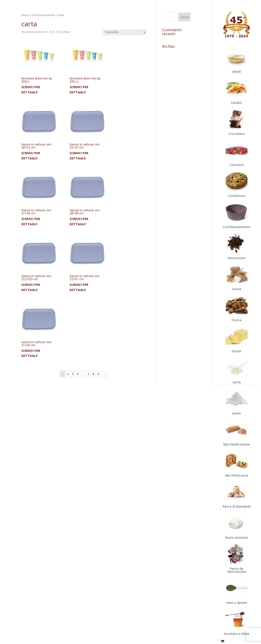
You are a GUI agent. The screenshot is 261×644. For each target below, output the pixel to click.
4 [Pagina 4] (78, 374)
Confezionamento (43, 15)
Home (25, 15)
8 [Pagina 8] (93, 374)
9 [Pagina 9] (98, 374)
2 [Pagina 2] (68, 374)
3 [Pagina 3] (73, 374)
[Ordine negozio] (124, 32)
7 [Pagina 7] (88, 374)
